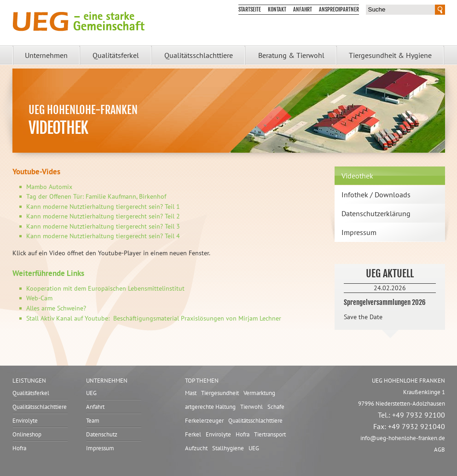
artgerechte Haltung (210, 407)
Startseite (250, 9)
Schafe (276, 407)
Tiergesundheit (220, 393)
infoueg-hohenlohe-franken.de (403, 438)
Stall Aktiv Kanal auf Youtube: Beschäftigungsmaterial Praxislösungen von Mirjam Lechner (154, 318)
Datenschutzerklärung (376, 213)
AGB (440, 450)
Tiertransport (270, 434)
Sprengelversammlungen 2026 (385, 302)
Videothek (357, 176)
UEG (91, 393)
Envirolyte (25, 421)
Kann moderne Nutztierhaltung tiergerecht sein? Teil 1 (103, 206)
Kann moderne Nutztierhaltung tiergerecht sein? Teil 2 (103, 216)
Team (93, 421)
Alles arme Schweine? (56, 308)
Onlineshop (27, 434)
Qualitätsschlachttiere (199, 55)
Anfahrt (303, 9)
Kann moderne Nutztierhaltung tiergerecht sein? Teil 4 (103, 236)
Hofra (19, 448)
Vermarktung (259, 393)
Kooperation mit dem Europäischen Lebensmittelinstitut (105, 288)
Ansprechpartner (339, 9)
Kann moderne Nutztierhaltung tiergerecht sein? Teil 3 (103, 226)
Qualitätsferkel (116, 55)
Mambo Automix (49, 187)
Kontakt (277, 9)
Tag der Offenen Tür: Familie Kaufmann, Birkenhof (96, 196)
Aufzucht (196, 448)
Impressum (359, 232)
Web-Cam (39, 298)
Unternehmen (46, 55)
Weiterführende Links (48, 273)
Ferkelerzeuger (204, 421)
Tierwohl (252, 407)
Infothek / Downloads (376, 195)
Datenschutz (102, 434)
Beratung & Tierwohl (291, 55)
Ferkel (193, 434)
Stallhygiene (228, 448)
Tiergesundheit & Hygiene (390, 55)
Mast (191, 393)
